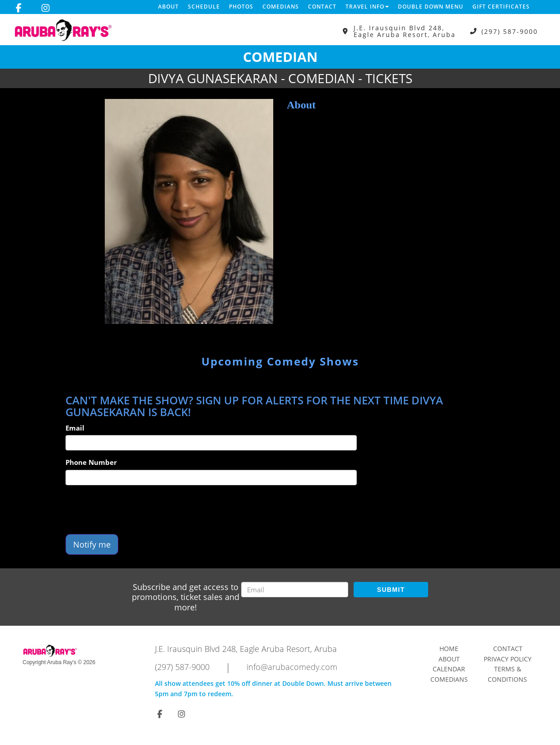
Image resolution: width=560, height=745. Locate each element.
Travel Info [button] (367, 7)
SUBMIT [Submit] (391, 590)
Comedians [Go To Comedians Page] (449, 679)
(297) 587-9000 (510, 31)
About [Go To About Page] (449, 659)
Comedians (281, 7)
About (168, 7)
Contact (322, 7)
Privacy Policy (508, 659)
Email (75, 428)
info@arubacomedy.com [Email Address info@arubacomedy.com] (292, 667)
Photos (241, 7)
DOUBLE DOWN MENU (431, 7)
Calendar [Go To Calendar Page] (449, 669)
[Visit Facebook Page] (19, 8)
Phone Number (91, 462)
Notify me (92, 544)
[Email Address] (295, 590)
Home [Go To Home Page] (449, 649)
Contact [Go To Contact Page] (508, 649)
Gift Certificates (501, 7)
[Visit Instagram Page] (46, 8)
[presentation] (134, 510)
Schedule (204, 7)
